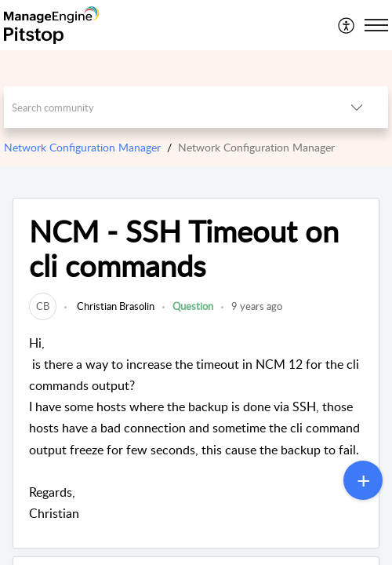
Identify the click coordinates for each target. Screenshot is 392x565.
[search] (165, 107)
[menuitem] (347, 25)
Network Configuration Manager (82, 147)
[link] (43, 306)
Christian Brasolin (114, 306)
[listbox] (357, 107)
